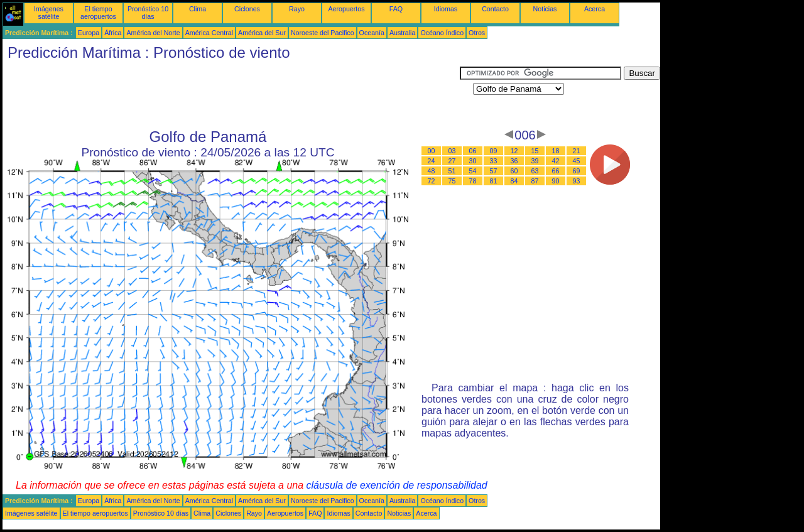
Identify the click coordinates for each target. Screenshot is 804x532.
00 (432, 151)
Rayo (297, 9)
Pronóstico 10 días (148, 13)
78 (473, 181)
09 (494, 151)
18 (556, 151)
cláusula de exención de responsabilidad (397, 485)
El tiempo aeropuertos (98, 13)
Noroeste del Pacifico (323, 33)
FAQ (396, 9)
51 (452, 171)
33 (494, 161)
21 (577, 151)
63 (535, 171)
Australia (402, 33)
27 (452, 161)
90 (556, 181)
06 (473, 151)
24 (432, 161)
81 (494, 181)
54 (473, 171)
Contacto (495, 9)
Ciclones (247, 9)
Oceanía (372, 33)
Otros (477, 33)
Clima (198, 9)
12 (514, 151)
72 (432, 181)
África (113, 33)
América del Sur (262, 33)
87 (535, 181)
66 (556, 171)
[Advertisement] (231, 95)
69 (577, 171)
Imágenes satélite (49, 13)
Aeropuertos (346, 9)
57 (494, 171)
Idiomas (446, 9)
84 (514, 181)
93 (577, 181)
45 (577, 161)
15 (535, 151)
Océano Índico (442, 33)
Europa (89, 33)
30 (473, 161)
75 (452, 181)
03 (452, 151)
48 (432, 171)
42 (556, 161)
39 (535, 161)
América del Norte (153, 33)
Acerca (595, 9)
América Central (209, 33)
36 (514, 161)
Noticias (545, 9)
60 (514, 171)
